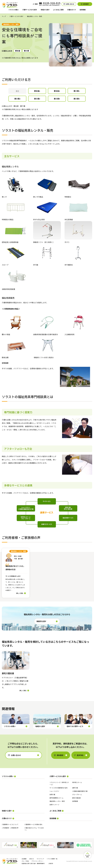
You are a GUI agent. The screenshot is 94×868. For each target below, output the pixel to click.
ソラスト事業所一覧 (52, 859)
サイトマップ (40, 859)
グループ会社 (25, 861)
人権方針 (51, 863)
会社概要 (24, 859)
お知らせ (32, 859)
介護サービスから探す (16, 16)
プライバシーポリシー (37, 861)
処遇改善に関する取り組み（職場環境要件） (34, 863)
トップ (4, 16)
